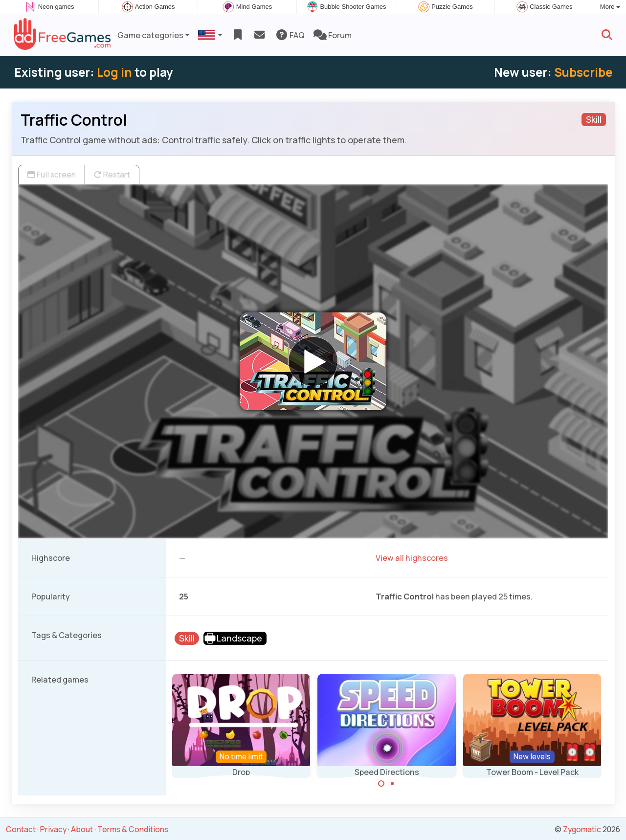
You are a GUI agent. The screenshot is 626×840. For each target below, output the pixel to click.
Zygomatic (582, 829)
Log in (114, 72)
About (82, 829)
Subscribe (583, 72)
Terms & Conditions (133, 829)
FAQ (290, 35)
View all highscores (412, 558)
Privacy (53, 829)
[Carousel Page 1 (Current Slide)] (381, 784)
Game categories (150, 35)
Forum (333, 35)
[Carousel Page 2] (392, 784)
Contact (21, 829)
